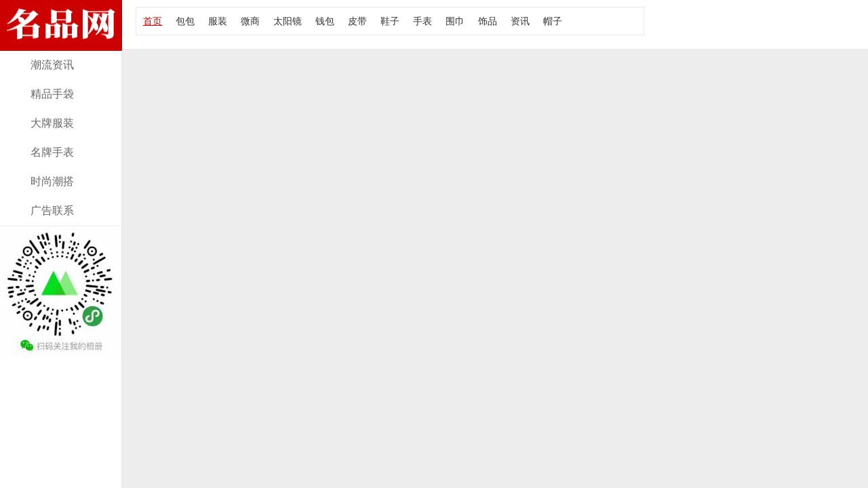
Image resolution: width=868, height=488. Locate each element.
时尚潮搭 (52, 181)
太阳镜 (288, 21)
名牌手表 (52, 152)
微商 (250, 21)
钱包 (325, 21)
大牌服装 (52, 123)
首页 (153, 21)
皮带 (357, 21)
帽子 (553, 21)
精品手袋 (52, 94)
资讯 (520, 21)
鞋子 (390, 21)
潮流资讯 (52, 65)
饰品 (488, 21)
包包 (185, 21)
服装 (218, 21)
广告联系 (52, 210)
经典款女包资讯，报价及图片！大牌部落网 (61, 42)
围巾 (455, 21)
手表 (422, 21)
